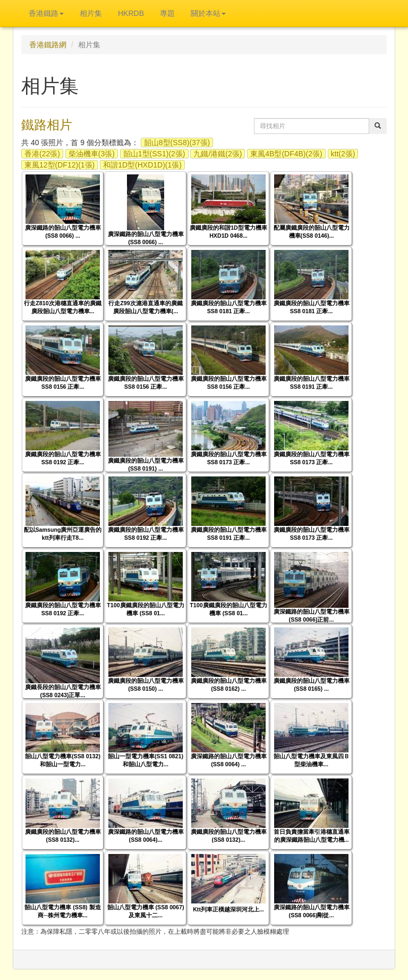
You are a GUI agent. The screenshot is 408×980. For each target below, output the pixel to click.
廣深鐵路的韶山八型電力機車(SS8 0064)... (146, 836)
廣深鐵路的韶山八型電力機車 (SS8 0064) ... (229, 760)
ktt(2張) (343, 154)
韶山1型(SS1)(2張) (154, 154)
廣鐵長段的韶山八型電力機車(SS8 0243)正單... (63, 691)
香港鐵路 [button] (46, 13)
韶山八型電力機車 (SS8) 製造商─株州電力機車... (62, 911)
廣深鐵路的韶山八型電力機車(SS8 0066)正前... (312, 615)
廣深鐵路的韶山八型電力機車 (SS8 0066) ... (63, 232)
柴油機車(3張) (92, 154)
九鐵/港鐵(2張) (218, 154)
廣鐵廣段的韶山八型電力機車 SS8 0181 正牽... (229, 307)
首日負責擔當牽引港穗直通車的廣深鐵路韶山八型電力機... (312, 836)
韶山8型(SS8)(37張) (177, 143)
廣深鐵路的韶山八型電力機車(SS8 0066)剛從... (312, 911)
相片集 (91, 13)
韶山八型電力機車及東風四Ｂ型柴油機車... (312, 760)
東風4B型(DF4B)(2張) (286, 154)
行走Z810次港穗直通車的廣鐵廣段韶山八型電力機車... (62, 307)
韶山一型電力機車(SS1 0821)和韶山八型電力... (146, 760)
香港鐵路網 (48, 45)
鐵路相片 (47, 125)
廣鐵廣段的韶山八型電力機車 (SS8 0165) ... (312, 685)
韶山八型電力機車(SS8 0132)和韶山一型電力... (63, 760)
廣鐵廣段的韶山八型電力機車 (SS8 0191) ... (146, 464)
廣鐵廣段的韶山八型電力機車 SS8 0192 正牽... (63, 458)
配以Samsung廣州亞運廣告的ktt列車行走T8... (63, 534)
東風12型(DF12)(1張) (59, 165)
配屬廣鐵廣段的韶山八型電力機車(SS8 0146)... (312, 232)
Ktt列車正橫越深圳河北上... (228, 909)
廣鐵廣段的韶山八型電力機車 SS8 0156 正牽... (63, 383)
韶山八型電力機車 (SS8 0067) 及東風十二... (146, 911)
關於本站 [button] (208, 13)
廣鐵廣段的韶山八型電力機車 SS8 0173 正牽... (229, 458)
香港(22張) (42, 154)
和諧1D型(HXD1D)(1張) (142, 165)
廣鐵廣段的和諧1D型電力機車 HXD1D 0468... (228, 232)
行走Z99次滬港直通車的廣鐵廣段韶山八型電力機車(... (145, 307)
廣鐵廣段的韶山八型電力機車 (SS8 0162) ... (229, 685)
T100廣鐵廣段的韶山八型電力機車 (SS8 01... (145, 609)
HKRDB (131, 13)
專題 (167, 13)
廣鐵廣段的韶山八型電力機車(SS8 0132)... (63, 836)
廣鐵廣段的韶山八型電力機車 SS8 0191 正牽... (312, 383)
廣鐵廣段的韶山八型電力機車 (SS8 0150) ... (146, 685)
